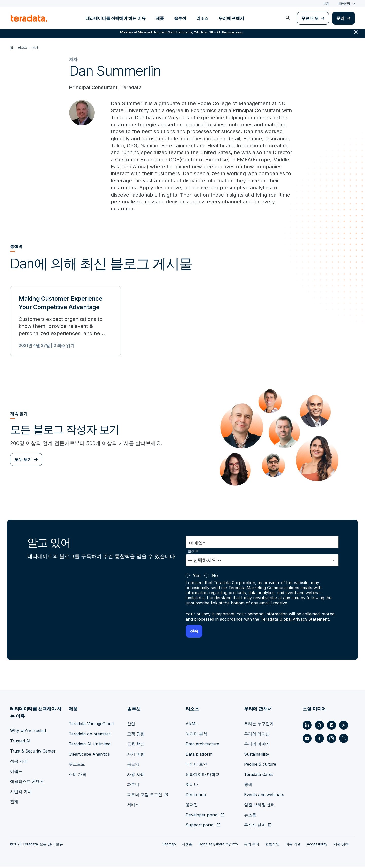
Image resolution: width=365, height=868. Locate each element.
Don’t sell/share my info (218, 845)
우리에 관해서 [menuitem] (231, 18)
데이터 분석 (196, 735)
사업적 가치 (21, 793)
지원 (326, 3)
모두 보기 (23, 461)
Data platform (199, 755)
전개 (14, 803)
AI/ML (192, 725)
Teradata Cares (259, 776)
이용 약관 (293, 845)
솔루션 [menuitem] (180, 18)
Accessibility (317, 845)
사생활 (187, 845)
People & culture (260, 765)
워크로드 (77, 765)
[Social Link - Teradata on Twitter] (344, 726)
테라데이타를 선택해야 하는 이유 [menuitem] (116, 18)
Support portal (200, 826)
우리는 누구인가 (259, 725)
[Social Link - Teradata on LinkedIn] (307, 726)
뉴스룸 (250, 816)
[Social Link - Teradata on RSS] (344, 740)
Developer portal (202, 816)
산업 (131, 725)
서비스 (133, 806)
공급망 (133, 765)
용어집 (192, 806)
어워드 (16, 773)
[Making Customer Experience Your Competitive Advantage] (66, 323)
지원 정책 (341, 845)
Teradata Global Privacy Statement (296, 621)
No (215, 577)
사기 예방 (136, 755)
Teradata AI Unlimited (90, 745)
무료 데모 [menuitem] (310, 18)
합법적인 (272, 845)
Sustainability (257, 755)
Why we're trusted (28, 732)
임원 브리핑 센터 (259, 806)
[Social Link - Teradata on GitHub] (319, 726)
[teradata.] (29, 18)
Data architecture (202, 745)
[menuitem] (288, 18)
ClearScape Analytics (89, 755)
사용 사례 (136, 776)
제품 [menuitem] (160, 18)
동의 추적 (252, 845)
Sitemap (169, 845)
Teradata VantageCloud (91, 725)
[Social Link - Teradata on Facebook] (319, 740)
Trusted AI (20, 742)
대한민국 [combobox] (344, 3)
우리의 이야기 (257, 745)
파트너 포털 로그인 (145, 796)
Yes (197, 577)
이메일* (197, 544)
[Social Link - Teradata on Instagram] (332, 740)
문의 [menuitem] (340, 18)
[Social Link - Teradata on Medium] (332, 726)
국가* (193, 553)
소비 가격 (77, 776)
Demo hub (196, 796)
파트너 (133, 786)
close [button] (356, 35)
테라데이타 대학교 (203, 776)
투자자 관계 (255, 826)
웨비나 (192, 786)
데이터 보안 (196, 765)
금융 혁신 (136, 745)
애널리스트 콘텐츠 (27, 783)
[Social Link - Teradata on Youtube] (307, 740)
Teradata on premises (90, 735)
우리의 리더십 (257, 735)
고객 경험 (136, 735)
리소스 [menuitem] (202, 18)
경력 (248, 786)
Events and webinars (264, 796)
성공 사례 (19, 762)
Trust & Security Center (33, 752)
